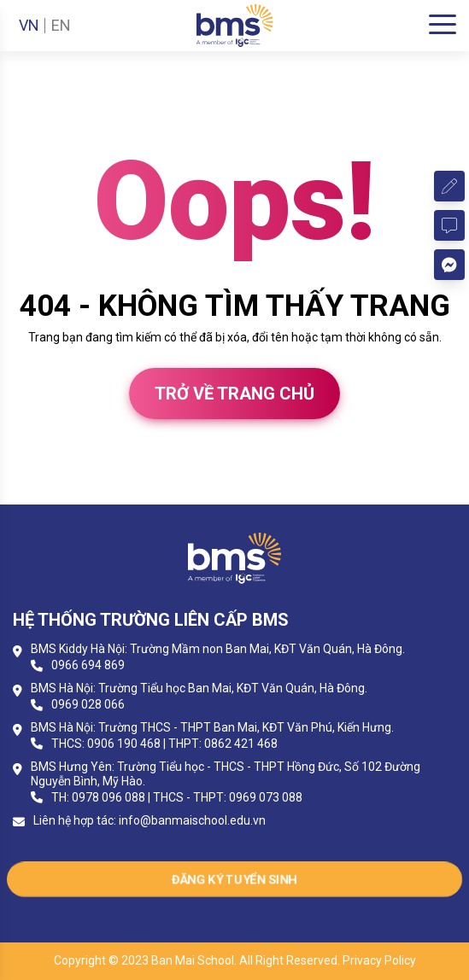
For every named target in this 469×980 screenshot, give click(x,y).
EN (61, 26)
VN (29, 26)
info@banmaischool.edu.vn (192, 820)
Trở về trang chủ (234, 394)
